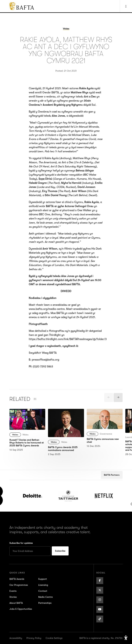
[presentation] (109, 398)
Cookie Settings (54, 638)
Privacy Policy (34, 638)
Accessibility (16, 638)
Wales (15, 435)
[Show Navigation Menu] (126, 6)
